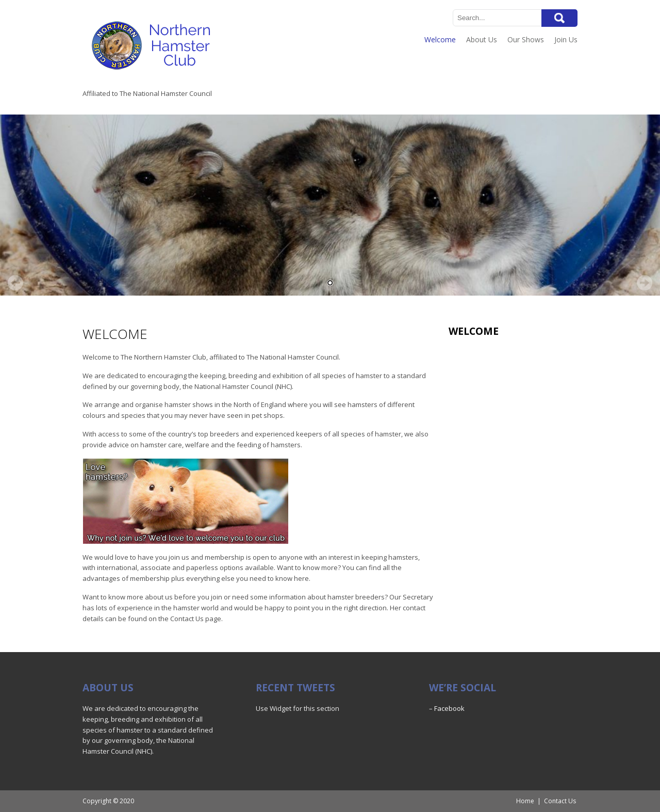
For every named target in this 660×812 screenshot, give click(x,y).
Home (525, 801)
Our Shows (526, 39)
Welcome (440, 39)
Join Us (566, 39)
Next (645, 283)
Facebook (449, 708)
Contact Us (560, 801)
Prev (15, 283)
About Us (482, 39)
